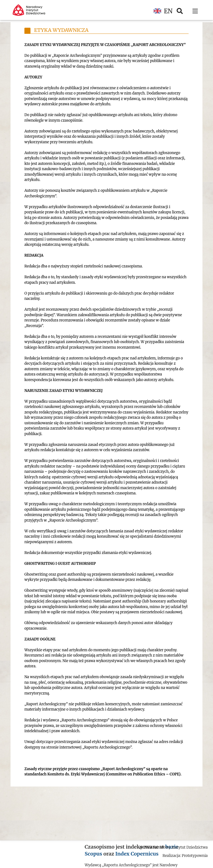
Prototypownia (195, 856)
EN (163, 11)
